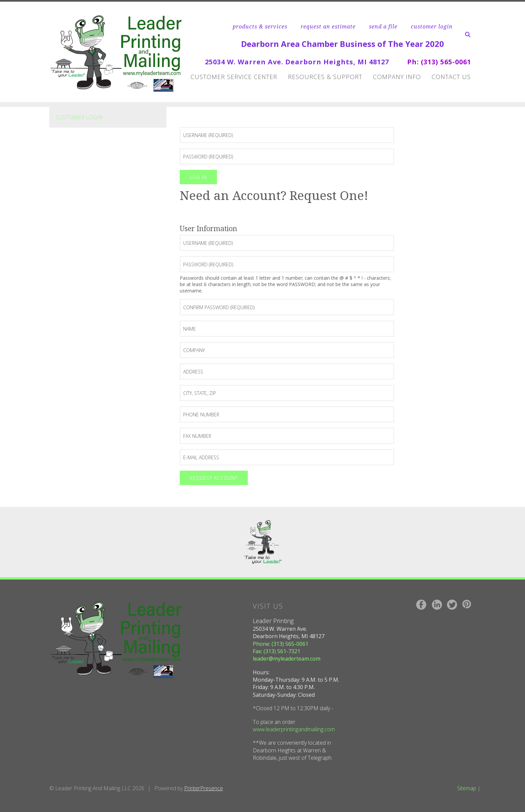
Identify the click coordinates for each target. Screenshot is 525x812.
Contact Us (451, 77)
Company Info (397, 77)
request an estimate (328, 26)
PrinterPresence (204, 788)
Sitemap (467, 788)
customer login (432, 26)
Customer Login (79, 117)
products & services (260, 26)
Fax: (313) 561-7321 (277, 651)
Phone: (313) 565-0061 (281, 644)
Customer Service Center (234, 77)
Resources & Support (325, 77)
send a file (383, 26)
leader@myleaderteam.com (287, 659)
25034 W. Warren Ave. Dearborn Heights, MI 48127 (297, 62)
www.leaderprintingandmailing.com (294, 729)
